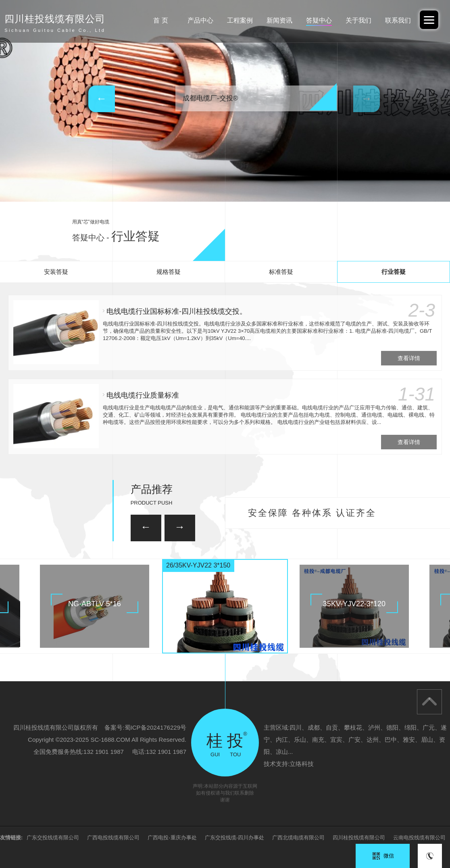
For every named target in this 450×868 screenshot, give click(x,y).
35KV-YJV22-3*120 (354, 604)
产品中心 (200, 20)
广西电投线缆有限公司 (113, 838)
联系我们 (398, 20)
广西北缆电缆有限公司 (298, 838)
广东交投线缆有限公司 (53, 838)
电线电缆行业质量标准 (143, 395)
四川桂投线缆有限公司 (359, 838)
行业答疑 (394, 272)
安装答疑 (56, 272)
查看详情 (409, 358)
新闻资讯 (279, 20)
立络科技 (302, 764)
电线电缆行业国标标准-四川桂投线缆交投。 (177, 311)
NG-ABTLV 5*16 (95, 604)
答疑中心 (319, 20)
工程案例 (240, 20)
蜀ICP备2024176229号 (155, 727)
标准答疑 (281, 272)
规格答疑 (169, 272)
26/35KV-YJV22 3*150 (198, 565)
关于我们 (358, 20)
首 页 (160, 20)
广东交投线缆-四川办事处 (234, 838)
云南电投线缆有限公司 (419, 838)
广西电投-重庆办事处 (172, 838)
